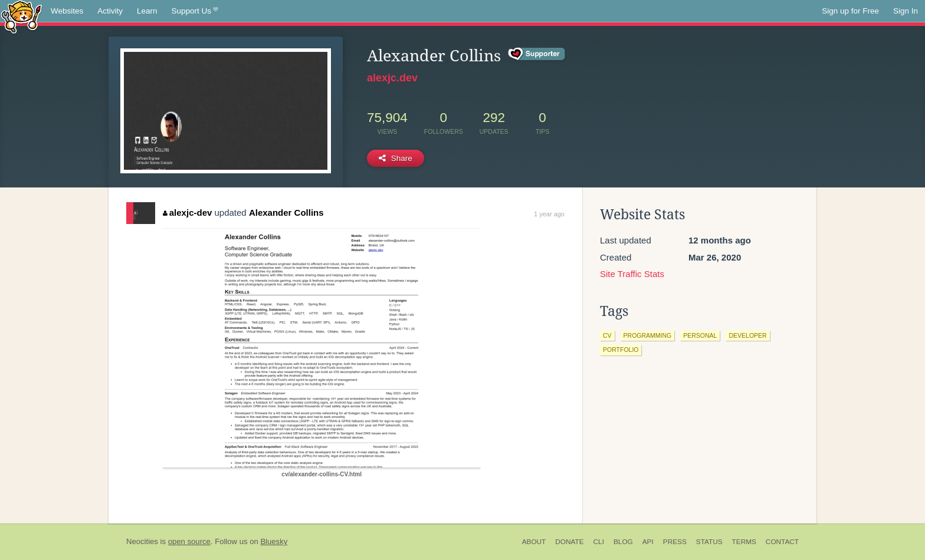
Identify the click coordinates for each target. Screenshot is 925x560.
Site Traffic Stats (632, 274)
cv (607, 335)
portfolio (621, 350)
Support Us (195, 11)
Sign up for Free (850, 11)
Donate (569, 542)
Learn (147, 11)
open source (189, 541)
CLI (599, 542)
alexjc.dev (392, 78)
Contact (782, 542)
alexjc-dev (187, 213)
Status (709, 542)
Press (675, 542)
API (648, 542)
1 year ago (549, 214)
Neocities (142, 541)
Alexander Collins (286, 213)
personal (700, 335)
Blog (623, 542)
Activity (110, 11)
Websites (67, 11)
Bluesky (274, 541)
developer (747, 335)
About (534, 542)
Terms (744, 542)
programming (648, 335)
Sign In (906, 11)
